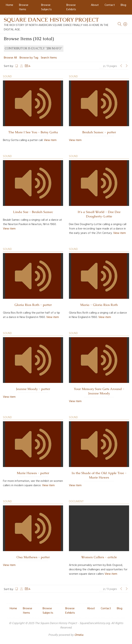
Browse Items (24, 7)
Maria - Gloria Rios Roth (99, 305)
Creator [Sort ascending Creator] (22, 66)
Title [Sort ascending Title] (17, 66)
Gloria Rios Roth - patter (33, 305)
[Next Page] (127, 66)
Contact (110, 5)
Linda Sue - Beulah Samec (33, 212)
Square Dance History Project (51, 20)
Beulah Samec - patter (99, 132)
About (95, 5)
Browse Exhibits (71, 7)
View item (50, 140)
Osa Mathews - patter (33, 557)
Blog (123, 5)
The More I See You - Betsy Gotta (33, 132)
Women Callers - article (99, 557)
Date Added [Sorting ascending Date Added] (28, 66)
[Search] (125, 24)
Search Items (49, 58)
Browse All (10, 58)
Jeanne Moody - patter (33, 389)
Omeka (79, 635)
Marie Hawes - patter (33, 473)
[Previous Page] (121, 66)
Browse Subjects (46, 7)
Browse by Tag (29, 58)
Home (10, 5)
